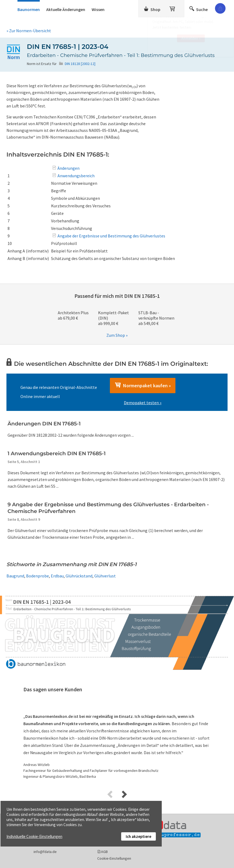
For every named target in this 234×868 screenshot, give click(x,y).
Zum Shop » (117, 335)
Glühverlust (105, 576)
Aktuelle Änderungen (66, 9)
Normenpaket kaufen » (143, 385)
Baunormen (29, 9)
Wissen (98, 9)
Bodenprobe (37, 576)
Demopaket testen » (143, 403)
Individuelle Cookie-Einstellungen (34, 836)
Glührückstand (79, 576)
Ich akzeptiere (138, 836)
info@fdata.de (45, 852)
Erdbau (57, 576)
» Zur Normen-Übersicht (29, 31)
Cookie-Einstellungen (114, 858)
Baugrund (15, 576)
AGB (104, 852)
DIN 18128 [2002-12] (80, 64)
